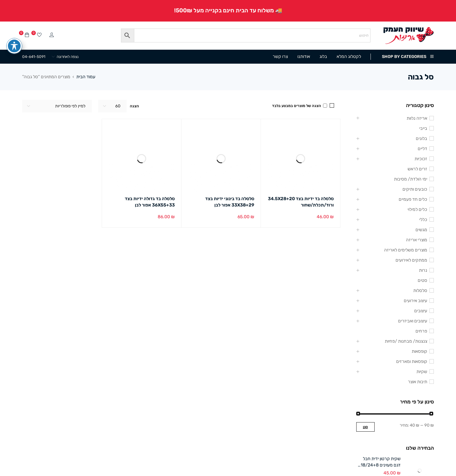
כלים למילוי (417, 209)
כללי (423, 220)
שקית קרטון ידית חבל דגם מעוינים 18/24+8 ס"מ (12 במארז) (381, 462)
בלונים (421, 139)
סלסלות (420, 291)
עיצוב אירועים (415, 301)
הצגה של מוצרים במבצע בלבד (300, 106)
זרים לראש (417, 169)
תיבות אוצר (418, 382)
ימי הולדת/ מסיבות (411, 179)
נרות (423, 270)
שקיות (422, 372)
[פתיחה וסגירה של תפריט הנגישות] (14, 41)
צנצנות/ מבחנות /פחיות (406, 341)
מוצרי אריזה (417, 240)
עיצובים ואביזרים (413, 321)
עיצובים (421, 311)
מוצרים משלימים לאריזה (406, 250)
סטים (422, 280)
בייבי (423, 128)
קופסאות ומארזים (412, 362)
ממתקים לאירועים (411, 260)
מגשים (421, 230)
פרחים (421, 331)
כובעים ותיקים (415, 189)
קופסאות (419, 351)
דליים (422, 149)
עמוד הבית (86, 77)
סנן (365, 427)
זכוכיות (421, 159)
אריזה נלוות (417, 118)
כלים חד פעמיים (413, 199)
